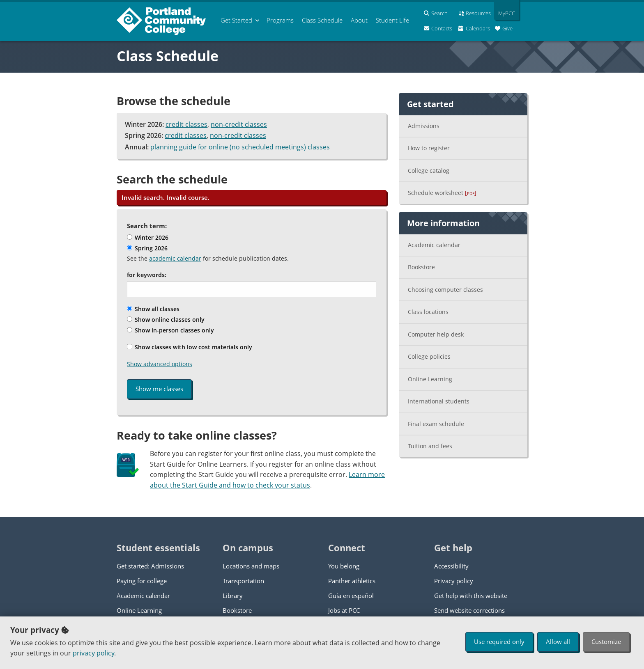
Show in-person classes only (170, 330)
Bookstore (421, 267)
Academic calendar (434, 245)
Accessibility (451, 566)
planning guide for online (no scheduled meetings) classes (240, 147)
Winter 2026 (148, 237)
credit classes (186, 124)
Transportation (243, 581)
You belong (344, 566)
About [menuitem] (359, 20)
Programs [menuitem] (280, 20)
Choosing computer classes (445, 290)
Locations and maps (251, 566)
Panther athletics (352, 581)
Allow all (558, 642)
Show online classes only (166, 320)
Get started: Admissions (150, 566)
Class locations (428, 312)
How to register (429, 148)
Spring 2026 (147, 248)
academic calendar (175, 258)
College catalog (429, 171)
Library (233, 596)
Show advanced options (160, 364)
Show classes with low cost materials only (190, 347)
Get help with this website (471, 596)
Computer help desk (436, 334)
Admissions (424, 126)
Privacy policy (454, 581)
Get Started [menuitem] (236, 20)
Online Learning (430, 379)
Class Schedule (168, 56)
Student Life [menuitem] (392, 20)
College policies (429, 356)
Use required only (499, 642)
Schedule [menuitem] (322, 20)
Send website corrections (469, 610)
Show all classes (153, 309)
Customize (606, 642)
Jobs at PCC (344, 610)
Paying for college (142, 581)
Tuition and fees (430, 446)
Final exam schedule (436, 424)
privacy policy (93, 653)
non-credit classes (239, 124)
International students (439, 401)
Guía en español (351, 596)
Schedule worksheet (442, 193)
